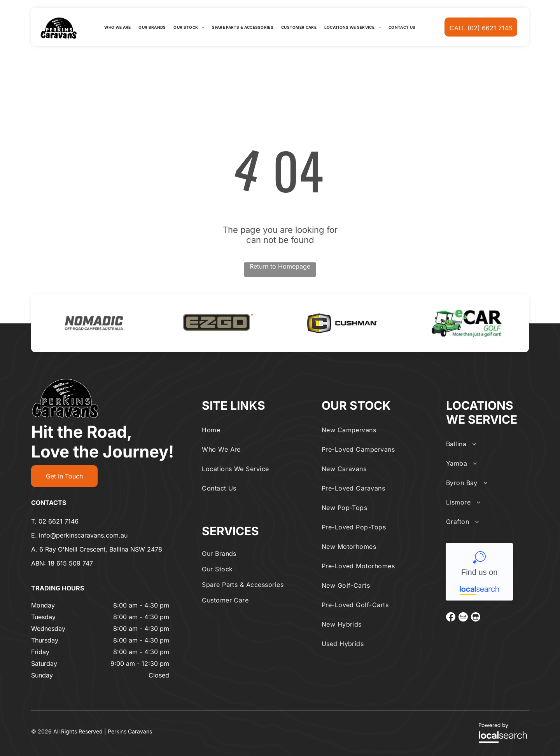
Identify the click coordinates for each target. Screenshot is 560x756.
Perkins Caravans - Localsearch (479, 572)
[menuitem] (117, 27)
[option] (93, 323)
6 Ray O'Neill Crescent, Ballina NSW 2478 (101, 549)
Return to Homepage (280, 266)
